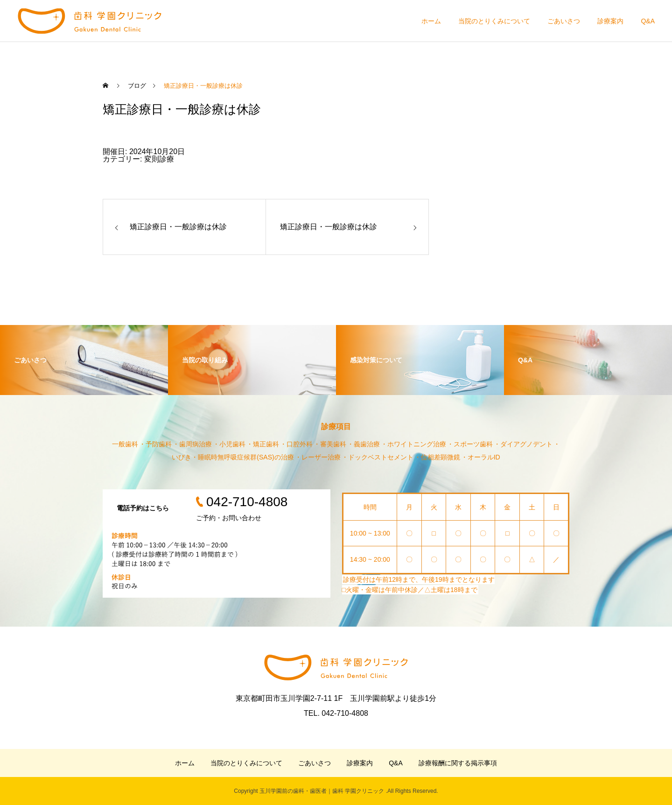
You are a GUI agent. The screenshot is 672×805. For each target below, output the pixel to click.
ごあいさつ (564, 21)
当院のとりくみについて (494, 21)
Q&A (648, 21)
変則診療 (159, 159)
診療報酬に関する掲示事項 (458, 763)
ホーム (431, 21)
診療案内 (610, 21)
